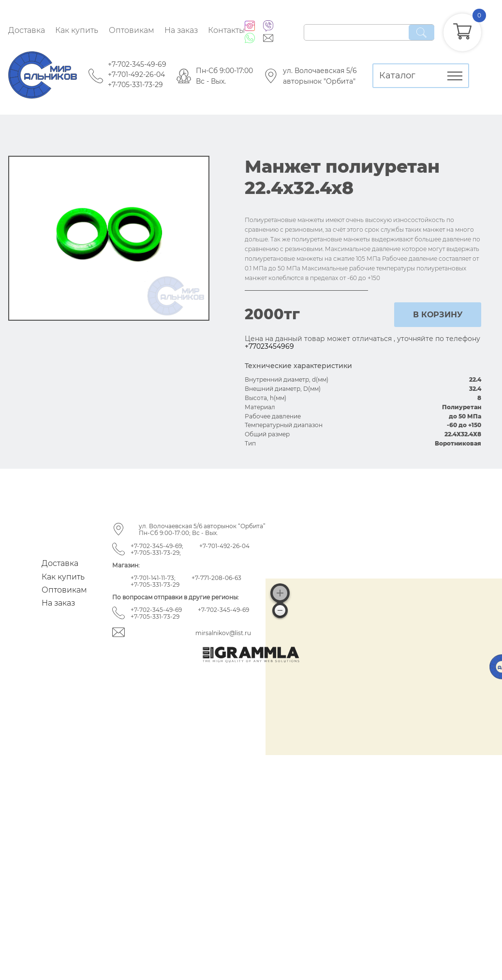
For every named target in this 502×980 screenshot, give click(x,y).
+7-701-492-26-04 (136, 74)
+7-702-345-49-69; (157, 546)
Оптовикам (132, 30)
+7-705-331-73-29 (135, 85)
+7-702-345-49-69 (137, 64)
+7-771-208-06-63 (216, 578)
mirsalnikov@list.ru (223, 633)
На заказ (181, 30)
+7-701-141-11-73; (153, 578)
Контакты (226, 30)
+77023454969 (269, 346)
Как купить (77, 30)
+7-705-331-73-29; (156, 553)
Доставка (27, 30)
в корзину (438, 315)
